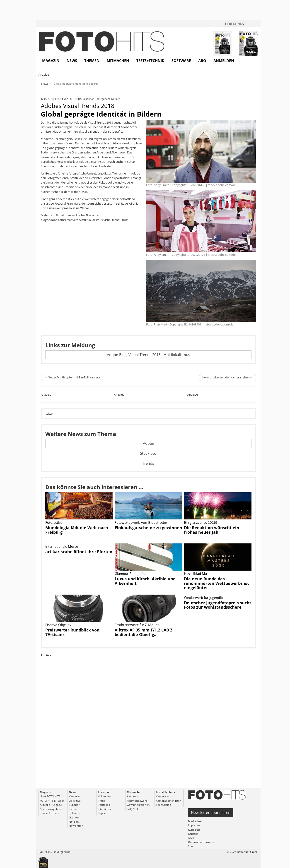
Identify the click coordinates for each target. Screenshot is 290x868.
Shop (191, 846)
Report (102, 813)
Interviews (104, 809)
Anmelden (224, 61)
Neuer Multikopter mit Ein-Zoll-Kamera (72, 377)
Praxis (102, 801)
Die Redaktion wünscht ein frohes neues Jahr (212, 530)
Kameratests (164, 796)
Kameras (75, 796)
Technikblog (163, 805)
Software (181, 61)
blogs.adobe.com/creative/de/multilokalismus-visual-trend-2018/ (84, 220)
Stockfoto (148, 453)
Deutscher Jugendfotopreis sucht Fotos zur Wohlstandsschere (218, 605)
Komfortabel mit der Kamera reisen (227, 377)
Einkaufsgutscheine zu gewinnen (148, 528)
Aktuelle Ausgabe (51, 805)
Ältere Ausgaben (50, 809)
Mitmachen (118, 61)
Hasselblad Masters (199, 574)
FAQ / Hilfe (134, 809)
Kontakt (193, 834)
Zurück (46, 655)
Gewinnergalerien (138, 805)
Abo (202, 61)
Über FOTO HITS (50, 796)
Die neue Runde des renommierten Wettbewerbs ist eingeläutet (216, 583)
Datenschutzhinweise (202, 842)
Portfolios (104, 805)
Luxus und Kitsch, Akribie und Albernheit (145, 581)
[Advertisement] (148, 733)
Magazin (51, 61)
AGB (191, 838)
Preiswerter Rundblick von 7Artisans (72, 632)
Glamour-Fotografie (130, 574)
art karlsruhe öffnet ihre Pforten (79, 552)
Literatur (74, 817)
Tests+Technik (150, 61)
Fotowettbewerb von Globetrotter (141, 522)
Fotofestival (54, 522)
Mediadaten (196, 821)
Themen (92, 61)
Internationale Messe (62, 546)
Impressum (195, 825)
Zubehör (74, 805)
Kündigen (194, 830)
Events (73, 809)
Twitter (49, 414)
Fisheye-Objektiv (58, 625)
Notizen (116, 99)
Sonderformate (50, 813)
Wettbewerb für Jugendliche (206, 598)
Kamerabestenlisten (169, 801)
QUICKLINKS (234, 24)
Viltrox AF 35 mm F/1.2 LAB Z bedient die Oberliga (144, 632)
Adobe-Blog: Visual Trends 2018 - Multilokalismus (149, 355)
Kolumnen (104, 796)
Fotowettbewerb (137, 801)
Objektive (75, 801)
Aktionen (132, 796)
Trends (148, 463)
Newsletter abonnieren (211, 813)
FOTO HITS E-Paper (52, 801)
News (72, 61)
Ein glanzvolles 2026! (200, 522)
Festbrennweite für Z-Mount (137, 625)
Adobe (149, 443)
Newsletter (76, 826)
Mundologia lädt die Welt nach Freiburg (77, 530)
